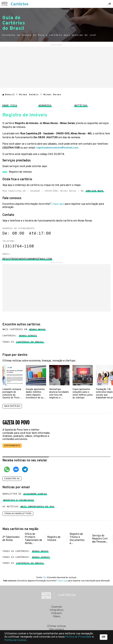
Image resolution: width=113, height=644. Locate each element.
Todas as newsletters (18, 514)
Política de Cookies (15, 640)
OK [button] (104, 637)
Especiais (57, 607)
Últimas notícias (56, 626)
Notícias (81, 107)
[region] (57, 67)
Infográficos (57, 610)
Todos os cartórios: (25, 551)
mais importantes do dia (37, 507)
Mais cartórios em (24, 330)
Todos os (23, 342)
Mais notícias (12, 406)
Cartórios (20, 4)
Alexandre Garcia (35, 495)
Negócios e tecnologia (18, 501)
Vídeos (56, 617)
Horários (45, 107)
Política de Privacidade (79, 637)
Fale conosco (56, 630)
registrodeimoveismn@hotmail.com (57, 148)
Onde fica (10, 107)
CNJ (45, 578)
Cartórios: (20, 336)
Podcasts (56, 613)
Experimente (12, 446)
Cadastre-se (12, 479)
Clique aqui (58, 204)
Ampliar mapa (95, 192)
